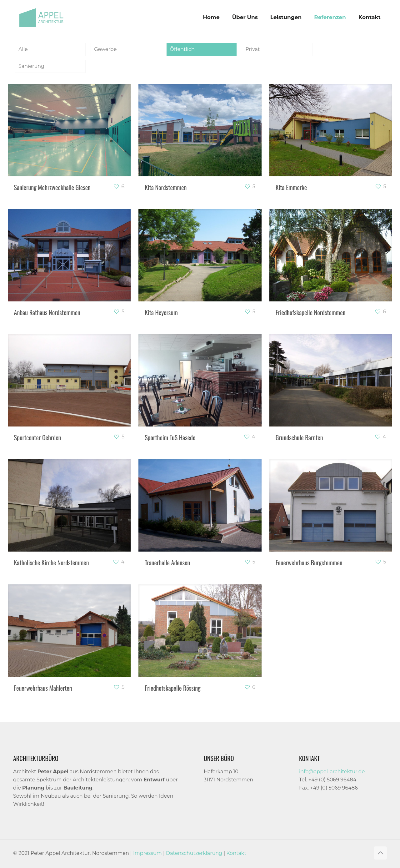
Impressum (147, 853)
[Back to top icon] (380, 853)
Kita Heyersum (161, 312)
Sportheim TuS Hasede (170, 437)
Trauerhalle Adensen (167, 563)
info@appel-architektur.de (332, 772)
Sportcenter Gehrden (38, 437)
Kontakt (236, 853)
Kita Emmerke (291, 187)
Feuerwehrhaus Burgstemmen (309, 563)
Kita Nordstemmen (166, 187)
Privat (252, 49)
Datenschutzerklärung (194, 853)
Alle (23, 49)
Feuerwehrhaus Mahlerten (43, 688)
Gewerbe (105, 49)
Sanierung (31, 66)
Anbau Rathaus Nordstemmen (47, 312)
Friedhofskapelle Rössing (173, 688)
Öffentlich (182, 49)
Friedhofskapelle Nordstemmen (311, 312)
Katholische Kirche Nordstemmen (52, 563)
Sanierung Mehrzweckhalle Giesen (52, 187)
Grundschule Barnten (299, 437)
